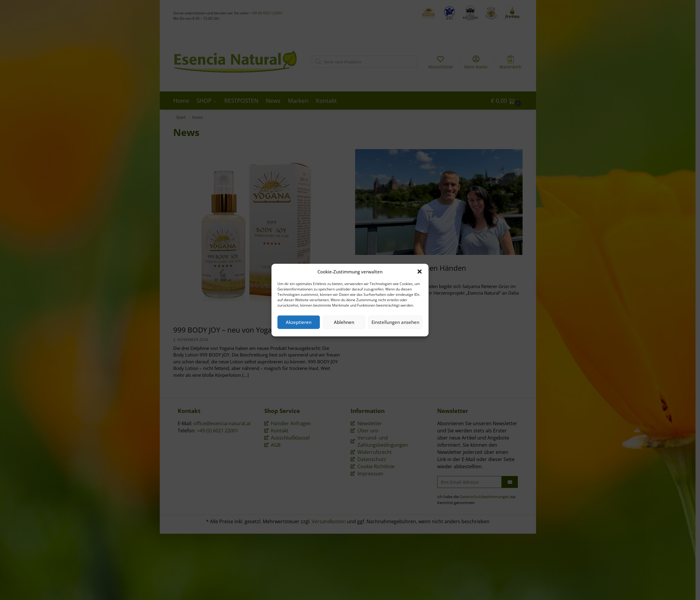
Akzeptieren (299, 322)
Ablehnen (344, 322)
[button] (420, 272)
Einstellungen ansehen (395, 322)
